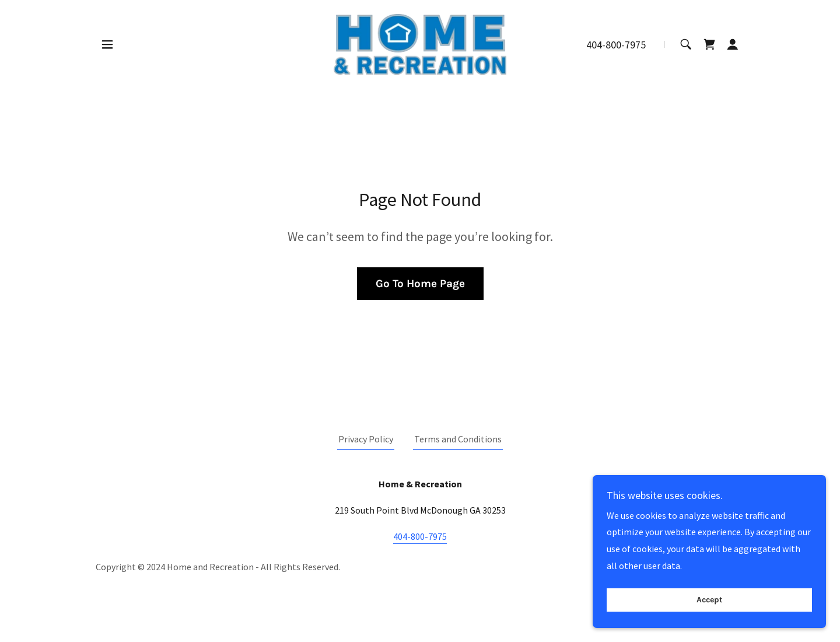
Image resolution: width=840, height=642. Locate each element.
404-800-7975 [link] (616, 45)
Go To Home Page (420, 284)
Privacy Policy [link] (366, 439)
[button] (107, 44)
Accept (710, 600)
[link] (420, 43)
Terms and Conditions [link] (458, 439)
